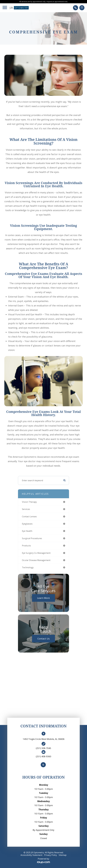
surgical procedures (32, 538)
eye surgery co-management (36, 553)
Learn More (43, 598)
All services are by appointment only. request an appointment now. (43, 2)
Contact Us (43, 639)
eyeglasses (27, 524)
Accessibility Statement (31, 855)
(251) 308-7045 (43, 748)
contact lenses (29, 516)
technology (28, 567)
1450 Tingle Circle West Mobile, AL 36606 (44, 739)
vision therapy (29, 502)
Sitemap (63, 855)
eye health (27, 531)
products (26, 546)
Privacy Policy (51, 855)
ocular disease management (36, 560)
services (26, 509)
